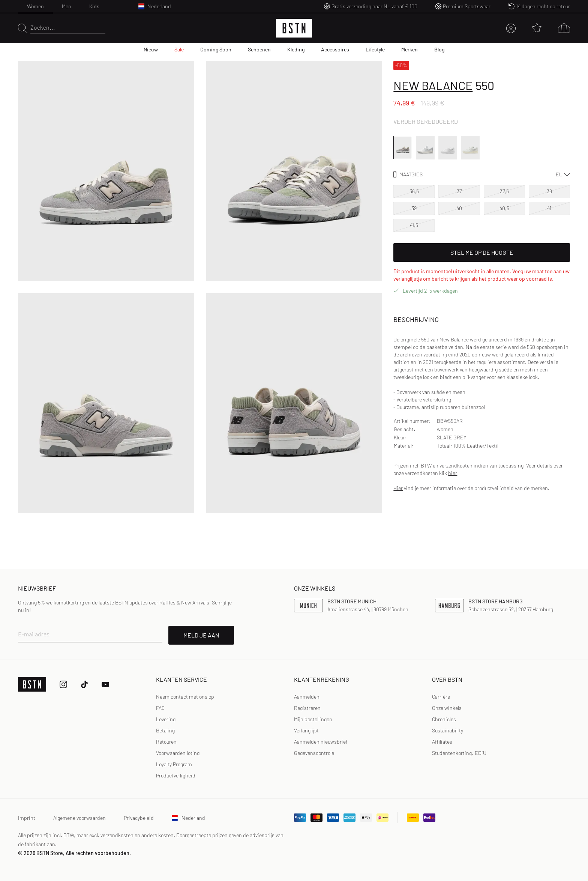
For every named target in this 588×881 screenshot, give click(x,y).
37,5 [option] (504, 191)
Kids (94, 6)
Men (67, 6)
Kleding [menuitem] (296, 49)
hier (453, 473)
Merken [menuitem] (409, 49)
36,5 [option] (414, 191)
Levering (166, 719)
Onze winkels (447, 708)
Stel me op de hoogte (482, 252)
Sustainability (448, 730)
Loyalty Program (174, 764)
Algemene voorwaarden (79, 818)
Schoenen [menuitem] (259, 49)
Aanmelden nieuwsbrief (321, 742)
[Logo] (294, 28)
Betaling (165, 730)
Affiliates (442, 742)
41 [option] (549, 208)
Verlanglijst (306, 730)
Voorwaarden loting (178, 753)
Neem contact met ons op (185, 697)
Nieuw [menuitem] (151, 49)
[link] (307, 697)
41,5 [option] (414, 225)
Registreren (307, 708)
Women (35, 6)
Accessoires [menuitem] (335, 49)
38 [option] (549, 191)
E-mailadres (34, 634)
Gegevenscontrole (314, 753)
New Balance (433, 85)
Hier (398, 488)
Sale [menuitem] (179, 49)
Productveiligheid (176, 775)
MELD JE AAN (201, 635)
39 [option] (414, 208)
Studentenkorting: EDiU (459, 753)
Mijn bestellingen (313, 719)
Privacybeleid (139, 818)
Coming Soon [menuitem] (216, 49)
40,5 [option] (504, 208)
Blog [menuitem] (439, 49)
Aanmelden (307, 697)
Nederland (188, 818)
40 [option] (459, 208)
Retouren (166, 742)
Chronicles (444, 719)
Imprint (27, 818)
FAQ (160, 708)
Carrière (441, 697)
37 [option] (459, 191)
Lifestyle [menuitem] (375, 49)
